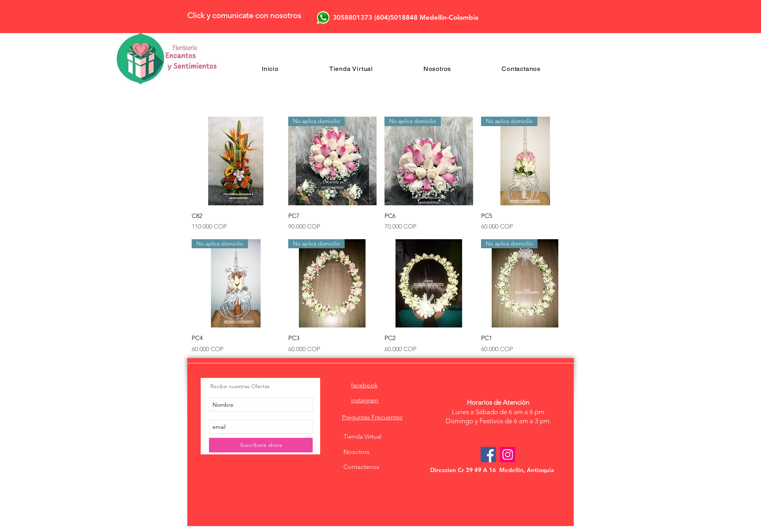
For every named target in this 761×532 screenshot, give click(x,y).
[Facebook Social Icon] (488, 455)
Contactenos (361, 467)
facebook (364, 385)
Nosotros (356, 452)
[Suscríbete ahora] (261, 445)
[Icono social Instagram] (508, 455)
